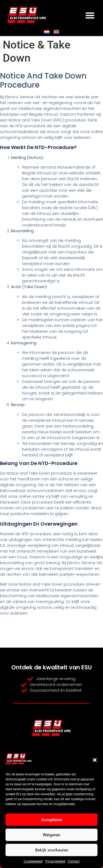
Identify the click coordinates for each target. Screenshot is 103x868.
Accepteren (52, 820)
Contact (74, 861)
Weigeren (51, 835)
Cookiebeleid (33, 861)
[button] (95, 760)
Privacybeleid (55, 861)
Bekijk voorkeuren (52, 850)
